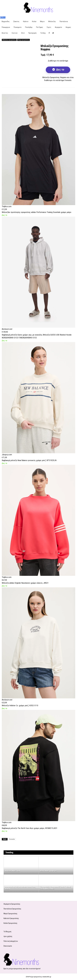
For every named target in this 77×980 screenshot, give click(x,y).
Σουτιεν (15, 33)
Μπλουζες (52, 21)
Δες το (60, 70)
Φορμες (68, 27)
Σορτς (49, 27)
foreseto (12, 839)
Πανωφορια (6, 27)
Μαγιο (42, 21)
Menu (3, 18)
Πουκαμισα (18, 27)
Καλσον (26, 21)
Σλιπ (23, 33)
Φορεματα (58, 27)
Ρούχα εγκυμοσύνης (23, 40)
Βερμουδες (6, 21)
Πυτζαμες (40, 27)
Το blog (43, 33)
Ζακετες (16, 21)
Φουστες (5, 33)
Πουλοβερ (29, 27)
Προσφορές (33, 33)
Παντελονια (64, 21)
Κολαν (34, 21)
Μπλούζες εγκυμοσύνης (9, 40)
